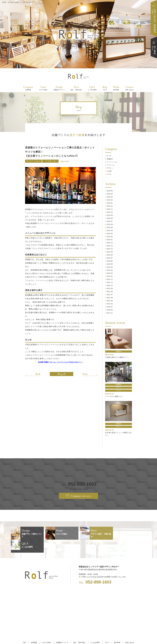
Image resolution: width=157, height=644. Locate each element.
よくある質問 (95, 629)
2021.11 (110, 282)
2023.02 (110, 237)
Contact (129, 88)
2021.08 (110, 292)
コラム (109, 174)
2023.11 (110, 209)
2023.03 (110, 234)
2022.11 (110, 246)
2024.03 (110, 197)
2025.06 (110, 191)
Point (43, 88)
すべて (109, 156)
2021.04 (110, 304)
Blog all (61, 374)
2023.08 (110, 218)
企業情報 (34, 629)
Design (59, 88)
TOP (24, 629)
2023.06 (110, 224)
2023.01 (110, 240)
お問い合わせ (130, 629)
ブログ (107, 629)
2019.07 (110, 307)
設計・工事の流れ (79, 629)
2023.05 (110, 227)
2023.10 (110, 212)
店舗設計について (62, 629)
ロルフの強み (46, 629)
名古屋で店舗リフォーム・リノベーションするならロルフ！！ (61, 362)
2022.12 (110, 243)
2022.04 (110, 267)
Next (85, 374)
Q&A (92, 88)
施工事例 (117, 629)
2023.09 (110, 215)
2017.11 (110, 313)
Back (38, 374)
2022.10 (110, 249)
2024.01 (110, 203)
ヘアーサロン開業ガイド (114, 396)
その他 (109, 171)
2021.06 (110, 298)
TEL (78, 484)
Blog (105, 88)
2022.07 (110, 258)
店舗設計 (110, 159)
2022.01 (110, 276)
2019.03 (110, 310)
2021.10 (110, 285)
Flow (76, 88)
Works (116, 88)
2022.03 (110, 270)
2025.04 (110, 194)
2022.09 (110, 252)
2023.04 (110, 230)
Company (28, 88)
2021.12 (110, 279)
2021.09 (110, 288)
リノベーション (33, 161)
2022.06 (110, 261)
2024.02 (110, 200)
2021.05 (110, 301)
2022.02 (110, 273)
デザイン (110, 168)
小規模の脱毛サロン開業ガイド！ (117, 357)
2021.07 (110, 295)
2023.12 (110, 206)
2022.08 (110, 255)
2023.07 (110, 221)
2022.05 (110, 264)
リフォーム (50, 161)
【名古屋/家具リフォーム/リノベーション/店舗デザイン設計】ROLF (79, 638)
